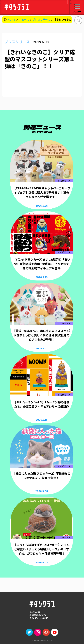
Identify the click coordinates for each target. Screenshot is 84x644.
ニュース (24, 19)
